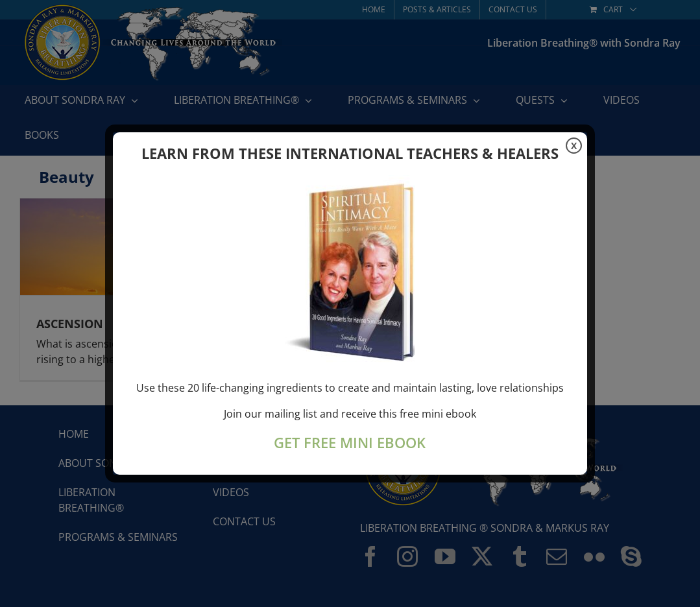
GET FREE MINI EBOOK (350, 443)
